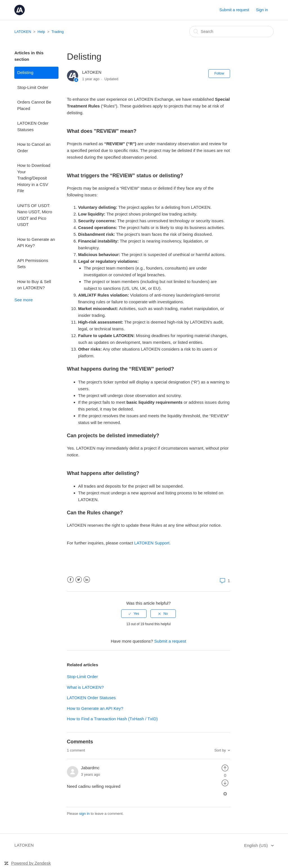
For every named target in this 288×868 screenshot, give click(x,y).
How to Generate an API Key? (36, 243)
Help (41, 32)
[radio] (134, 614)
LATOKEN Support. (152, 543)
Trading (58, 32)
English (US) (256, 845)
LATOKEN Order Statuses (33, 126)
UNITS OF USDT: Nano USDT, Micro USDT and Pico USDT (35, 215)
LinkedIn (87, 580)
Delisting (25, 72)
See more (23, 300)
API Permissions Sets (33, 264)
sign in (84, 814)
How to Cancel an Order (34, 147)
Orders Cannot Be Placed (34, 105)
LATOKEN (23, 32)
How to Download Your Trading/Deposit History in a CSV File (34, 178)
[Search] (231, 32)
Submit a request (234, 10)
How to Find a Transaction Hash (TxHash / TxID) (112, 719)
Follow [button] (219, 73)
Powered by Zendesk (31, 863)
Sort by (220, 750)
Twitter (79, 580)
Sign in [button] (262, 10)
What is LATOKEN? (85, 687)
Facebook (70, 580)
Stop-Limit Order (33, 87)
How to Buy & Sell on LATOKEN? (34, 285)
